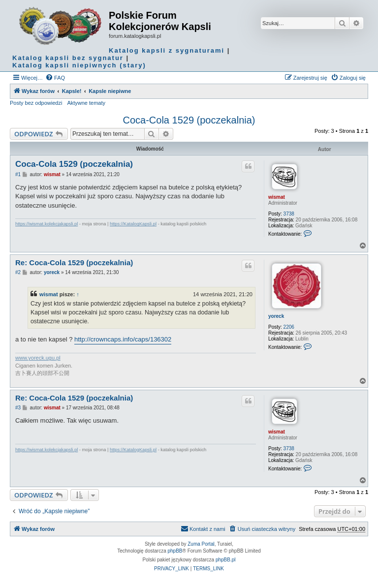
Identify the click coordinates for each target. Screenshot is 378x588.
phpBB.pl (226, 560)
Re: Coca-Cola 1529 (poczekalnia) (74, 263)
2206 (289, 327)
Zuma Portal (201, 544)
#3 (18, 408)
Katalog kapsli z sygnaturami (167, 50)
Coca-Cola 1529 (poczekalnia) (189, 120)
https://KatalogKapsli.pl (133, 224)
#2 (18, 272)
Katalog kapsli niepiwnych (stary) (79, 65)
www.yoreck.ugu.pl (38, 358)
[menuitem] (55, 78)
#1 (18, 174)
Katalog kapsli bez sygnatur (68, 58)
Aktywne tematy (86, 103)
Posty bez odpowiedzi (36, 103)
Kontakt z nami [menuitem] (203, 528)
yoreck (276, 316)
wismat (277, 197)
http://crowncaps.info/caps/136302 (123, 339)
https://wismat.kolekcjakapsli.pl (47, 224)
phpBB (175, 551)
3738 (289, 214)
